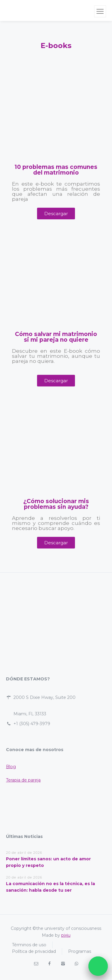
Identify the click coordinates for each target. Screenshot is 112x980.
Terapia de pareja (23, 780)
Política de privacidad (34, 951)
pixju (66, 935)
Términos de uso (29, 945)
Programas (80, 951)
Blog (11, 767)
